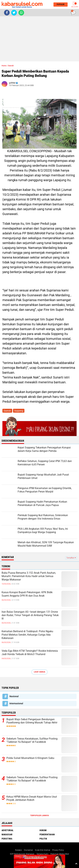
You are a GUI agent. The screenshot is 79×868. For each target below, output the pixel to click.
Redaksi (18, 850)
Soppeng (19, 411)
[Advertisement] (39, 39)
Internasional (16, 703)
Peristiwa (7, 839)
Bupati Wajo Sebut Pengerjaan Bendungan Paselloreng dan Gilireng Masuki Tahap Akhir (32, 721)
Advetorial (8, 830)
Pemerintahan (47, 834)
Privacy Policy (58, 850)
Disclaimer (28, 850)
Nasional (14, 696)
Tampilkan (71, 558)
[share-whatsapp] (21, 13)
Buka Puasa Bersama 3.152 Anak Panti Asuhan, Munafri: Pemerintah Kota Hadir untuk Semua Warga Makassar (29, 576)
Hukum (43, 830)
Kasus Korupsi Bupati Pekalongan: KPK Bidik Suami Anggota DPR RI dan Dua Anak (27, 594)
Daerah (11, 66)
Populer (60, 4)
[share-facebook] (7, 13)
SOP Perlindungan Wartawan (22, 854)
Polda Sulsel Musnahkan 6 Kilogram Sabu (30, 758)
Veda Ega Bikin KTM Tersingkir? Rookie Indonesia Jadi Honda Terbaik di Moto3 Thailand (30, 652)
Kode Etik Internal (43, 850)
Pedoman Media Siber (60, 854)
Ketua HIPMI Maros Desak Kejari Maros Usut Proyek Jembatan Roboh (32, 798)
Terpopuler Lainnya (39, 816)
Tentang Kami (42, 854)
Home (4, 66)
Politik (43, 839)
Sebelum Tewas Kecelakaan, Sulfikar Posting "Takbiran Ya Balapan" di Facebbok (32, 740)
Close (18, 856)
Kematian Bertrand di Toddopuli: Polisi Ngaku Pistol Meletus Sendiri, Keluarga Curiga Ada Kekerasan (27, 635)
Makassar (7, 834)
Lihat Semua (39, 672)
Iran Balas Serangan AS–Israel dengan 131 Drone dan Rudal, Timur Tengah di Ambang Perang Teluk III (30, 615)
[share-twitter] (14, 13)
